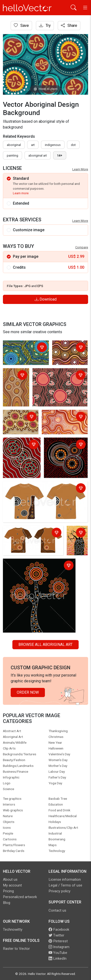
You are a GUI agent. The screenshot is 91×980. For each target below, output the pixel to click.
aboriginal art (38, 155)
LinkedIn (58, 958)
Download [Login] (46, 299)
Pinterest (58, 941)
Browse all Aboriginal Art (45, 645)
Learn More (80, 169)
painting (12, 155)
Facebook (59, 930)
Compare (82, 247)
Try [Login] (45, 25)
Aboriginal (14, 145)
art (33, 145)
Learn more (21, 193)
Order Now (28, 692)
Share (69, 25)
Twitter (56, 935)
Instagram (59, 947)
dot (73, 145)
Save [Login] (21, 25)
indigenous (53, 145)
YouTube (58, 953)
